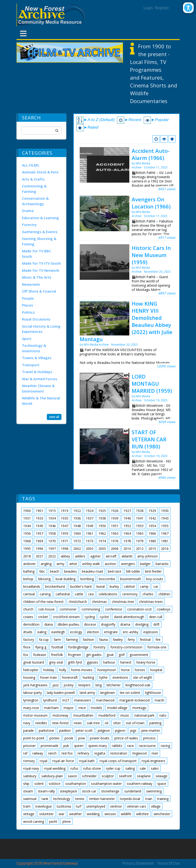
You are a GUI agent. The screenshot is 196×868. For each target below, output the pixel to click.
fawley (118, 640)
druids (28, 632)
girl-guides (94, 655)
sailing (130, 768)
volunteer (46, 814)
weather (76, 814)
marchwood (105, 700)
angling (46, 564)
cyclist (104, 617)
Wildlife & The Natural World (41, 401)
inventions (120, 677)
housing (29, 677)
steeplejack (68, 791)
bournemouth (131, 579)
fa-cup (44, 640)
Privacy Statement (138, 863)
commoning (91, 609)
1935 (65, 518)
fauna (103, 640)
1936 (77, 518)
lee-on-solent (130, 693)
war (61, 814)
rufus (74, 768)
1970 (52, 541)
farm (57, 640)
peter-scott (84, 730)
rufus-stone (92, 768)
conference (114, 609)
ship (26, 784)
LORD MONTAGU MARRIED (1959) (152, 384)
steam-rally (46, 791)
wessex (110, 814)
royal (44, 761)
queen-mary (98, 746)
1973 (90, 541)
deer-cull (156, 617)
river (155, 753)
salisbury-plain (52, 776)
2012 (140, 549)
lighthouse (153, 693)
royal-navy (31, 768)
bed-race (115, 571)
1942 (152, 518)
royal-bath (87, 761)
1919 (65, 511)
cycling (90, 617)
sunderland (133, 791)
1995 (27, 549)
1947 (65, 526)
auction (110, 564)
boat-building (65, 579)
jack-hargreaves (35, 685)
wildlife (126, 814)
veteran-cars (137, 806)
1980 (152, 541)
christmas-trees (151, 602)
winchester (162, 814)
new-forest (60, 723)
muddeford (107, 715)
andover (29, 564)
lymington (31, 700)
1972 (77, 541)
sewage (161, 776)
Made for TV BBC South (37, 254)
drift (157, 624)
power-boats (100, 738)
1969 (39, 541)
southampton (76, 784)
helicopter (31, 670)
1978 (127, 541)
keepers (85, 685)
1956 (27, 533)
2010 (127, 549)
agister (96, 556)
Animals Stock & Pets (40, 172)
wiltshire (142, 814)
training (163, 799)
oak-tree (93, 723)
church (28, 609)
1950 (102, 526)
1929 (152, 511)
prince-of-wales (126, 738)
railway (38, 753)
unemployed (96, 806)
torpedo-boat (130, 799)
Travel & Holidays (37, 372)
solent (39, 784)
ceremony (130, 594)
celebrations (108, 594)
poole (69, 738)
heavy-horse (146, 662)
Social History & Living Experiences (41, 329)
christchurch (78, 602)
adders (80, 556)
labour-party (33, 693)
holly (63, 670)
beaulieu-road (92, 571)
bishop (28, 579)
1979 (140, 541)
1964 (127, 533)
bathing (29, 571)
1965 (140, 533)
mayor (69, 708)
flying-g (41, 647)
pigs (133, 730)
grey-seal (56, 662)
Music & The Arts (37, 277)
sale (143, 768)
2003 (90, 549)
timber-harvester (102, 799)
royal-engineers (153, 761)
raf (25, 753)
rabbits (117, 746)
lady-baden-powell (61, 693)
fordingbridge (78, 647)
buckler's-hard (81, 586)
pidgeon (104, 730)
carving (45, 594)
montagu (139, 708)
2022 (52, 556)
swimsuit (30, 799)
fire (158, 640)
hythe (103, 677)
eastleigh (58, 632)
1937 (90, 518)
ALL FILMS (30, 165)
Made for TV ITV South (41, 263)
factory (29, 640)
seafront (125, 776)
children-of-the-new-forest (43, 602)
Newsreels (31, 284)
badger (145, 564)
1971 (65, 541)
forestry (99, 647)
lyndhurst (50, 700)
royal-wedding (55, 768)
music (125, 715)
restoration (119, 753)
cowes (28, 617)
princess (149, 738)
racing (165, 746)
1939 (115, 518)
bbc (42, 571)
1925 (102, 511)
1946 (52, 526)
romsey (29, 761)
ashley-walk (91, 564)
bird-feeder (153, 571)
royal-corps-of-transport (118, 761)
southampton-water (106, 784)
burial (101, 586)
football (57, 647)
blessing (44, 579)
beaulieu (70, 571)
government (139, 655)
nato (163, 715)
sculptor (108, 776)
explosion (151, 632)
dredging (142, 624)
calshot (129, 586)
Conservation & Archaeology (35, 201)
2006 (115, 549)
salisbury (30, 776)
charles (148, 594)
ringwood (139, 753)
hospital (156, 670)
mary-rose (31, 708)
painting (155, 723)
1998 (65, 549)
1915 (52, 511)
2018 (27, 556)
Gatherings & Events (40, 232)
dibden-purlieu (68, 624)
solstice (54, 784)
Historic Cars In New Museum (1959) (151, 255)
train (149, 799)
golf (122, 655)
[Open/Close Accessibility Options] (188, 8)
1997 (52, 549)
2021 (39, 556)
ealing (42, 632)
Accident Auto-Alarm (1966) (151, 154)
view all (54, 417)
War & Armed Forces (40, 379)
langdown (107, 693)
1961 (90, 533)
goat (110, 655)
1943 (165, 518)
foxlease (40, 655)
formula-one (157, 647)
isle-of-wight (143, 677)
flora (27, 647)
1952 (127, 526)
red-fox (67, 753)
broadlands (32, 586)
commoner (68, 609)
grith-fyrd (75, 662)
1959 (65, 533)
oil (107, 723)
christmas (99, 602)
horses (140, 670)
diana (49, 624)
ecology (76, 632)
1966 (152, 533)
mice (82, 708)
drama (125, 624)
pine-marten (151, 730)
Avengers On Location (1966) (151, 203)
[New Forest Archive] (52, 15)
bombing (87, 579)
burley (114, 586)
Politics (28, 312)
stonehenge (110, 791)
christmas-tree (123, 602)
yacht (53, 821)
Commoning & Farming (34, 189)
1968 (27, 541)
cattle (79, 594)
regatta (100, 753)
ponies (54, 738)
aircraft (111, 556)
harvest (126, 662)
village (156, 806)
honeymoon (107, 670)
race (131, 746)
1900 (27, 511)
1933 (39, 518)
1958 (52, 533)
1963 (115, 533)
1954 (152, 526)
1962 (102, 533)
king (99, 685)
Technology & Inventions (34, 348)
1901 (39, 511)
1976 (115, 541)
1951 (115, 526)
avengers (128, 564)
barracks (162, 564)
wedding (93, 814)
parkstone (46, 730)
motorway (60, 715)
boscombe (107, 579)
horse (125, 670)
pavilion (65, 730)
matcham (51, 708)
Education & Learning (40, 218)
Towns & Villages (37, 358)
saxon (72, 776)
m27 (66, 700)
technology (62, 799)
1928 (140, 511)
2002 (77, 549)
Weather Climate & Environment (38, 388)
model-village (117, 708)
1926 (115, 511)
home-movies (82, 670)
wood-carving (34, 821)
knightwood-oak (138, 685)
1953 (140, 526)
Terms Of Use (168, 863)
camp (144, 586)
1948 (77, 526)
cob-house (46, 609)
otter (117, 723)
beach (54, 571)
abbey (65, 556)
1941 (140, 518)
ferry (131, 640)
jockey (69, 685)
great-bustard (34, 662)
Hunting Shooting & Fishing (39, 241)
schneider (89, 776)
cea (91, 594)
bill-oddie (133, 571)
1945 (39, 526)
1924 (90, 511)
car (156, 586)
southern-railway (139, 784)
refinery (83, 753)
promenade (50, 746)
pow (82, 738)
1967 (165, 533)
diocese (90, 624)
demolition (31, 624)
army (60, 564)
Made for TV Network (41, 270)
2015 (152, 549)
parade (28, 730)
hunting (88, 677)
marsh (159, 700)
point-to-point (34, 738)
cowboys (164, 609)
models (96, 708)
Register (162, 8)
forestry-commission (126, 647)
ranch (52, 753)
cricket (43, 617)
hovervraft (70, 677)
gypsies (92, 662)
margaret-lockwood (135, 700)
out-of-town (135, 723)
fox (26, 655)
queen (79, 746)
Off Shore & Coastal (39, 291)
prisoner (29, 746)
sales (155, 768)
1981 (165, 541)
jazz (56, 685)
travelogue (44, 806)
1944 (27, 526)
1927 (127, 511)
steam (28, 791)
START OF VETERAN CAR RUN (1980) (149, 439)
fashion (88, 640)
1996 (39, 549)
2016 (165, 549)
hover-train (49, 677)
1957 (39, 533)
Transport (31, 365)
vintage (29, 814)
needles (41, 723)
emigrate (111, 632)
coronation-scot (139, 609)
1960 (77, 533)
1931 (27, 518)
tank (45, 799)
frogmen (74, 655)
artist (73, 564)
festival (145, 640)
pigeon (120, 730)
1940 (127, 518)
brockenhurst (55, 586)
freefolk (57, 655)
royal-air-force (63, 761)
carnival (29, 594)
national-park (144, 715)
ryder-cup (113, 768)
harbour (109, 662)
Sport (27, 339)
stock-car (89, 791)
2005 (102, 549)
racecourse (147, 746)
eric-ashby (131, 632)
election (93, 632)
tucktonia (64, 806)
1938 (102, 518)
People (28, 298)
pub (66, 746)
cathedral (63, 594)
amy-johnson (148, 556)
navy (27, 723)
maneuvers (83, 700)
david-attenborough (129, 617)
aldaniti (127, 556)
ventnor (116, 806)
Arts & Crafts (33, 179)
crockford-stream (66, 617)
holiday (49, 670)
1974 (102, 541)
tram (27, 806)
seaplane (144, 776)
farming (72, 640)
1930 (165, 511)
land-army (87, 693)
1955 (165, 526)
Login (148, 8)
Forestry (29, 225)
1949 (90, 526)
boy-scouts (155, 579)
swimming (154, 791)
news (78, 723)
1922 (77, 511)
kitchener (114, 685)
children (164, 594)
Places (28, 305)
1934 (52, 518)
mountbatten (83, 715)
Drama (28, 211)
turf (79, 806)
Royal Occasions (36, 319)
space (162, 784)
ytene (66, 821)
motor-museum (35, 715)
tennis (80, 799)
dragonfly (108, 624)
